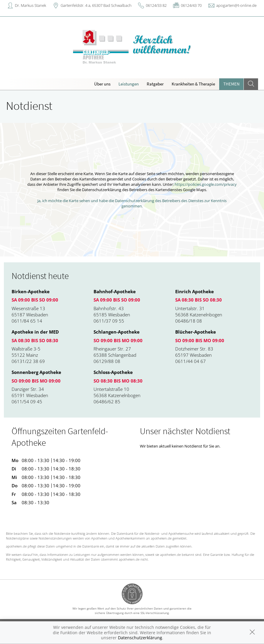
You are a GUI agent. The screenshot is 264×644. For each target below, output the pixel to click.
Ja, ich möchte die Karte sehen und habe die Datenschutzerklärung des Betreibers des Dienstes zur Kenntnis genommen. (132, 203)
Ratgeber (155, 84)
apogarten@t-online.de (236, 5)
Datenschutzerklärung (140, 638)
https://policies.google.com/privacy (206, 184)
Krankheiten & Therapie (193, 84)
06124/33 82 (156, 5)
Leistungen (129, 84)
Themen (231, 84)
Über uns (102, 84)
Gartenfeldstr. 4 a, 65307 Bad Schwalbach (96, 5)
